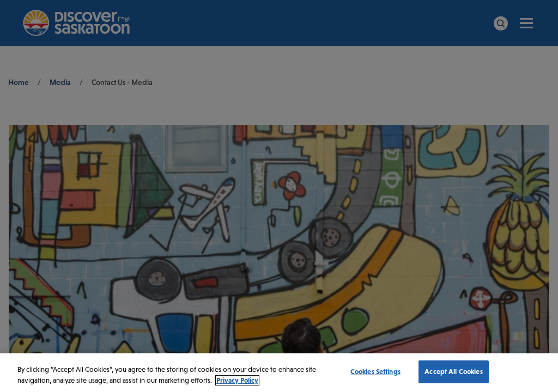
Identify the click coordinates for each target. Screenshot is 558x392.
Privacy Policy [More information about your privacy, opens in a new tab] (237, 380)
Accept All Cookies (453, 372)
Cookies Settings (375, 372)
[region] (279, 373)
